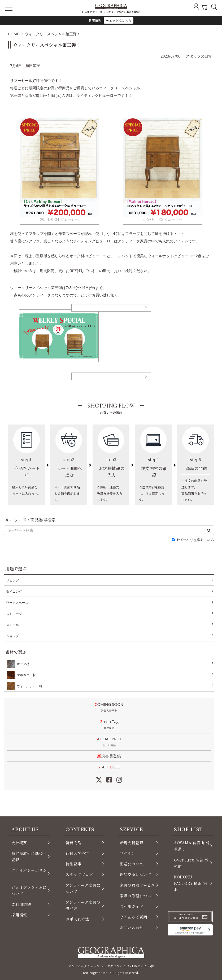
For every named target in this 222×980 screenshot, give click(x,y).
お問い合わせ (132, 927)
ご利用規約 (21, 904)
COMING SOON (109, 708)
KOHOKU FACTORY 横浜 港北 (191, 883)
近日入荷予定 (77, 853)
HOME (14, 34)
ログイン (128, 853)
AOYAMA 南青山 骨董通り (192, 846)
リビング (12, 580)
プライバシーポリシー (29, 873)
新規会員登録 (109, 756)
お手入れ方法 (77, 919)
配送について (132, 864)
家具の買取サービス (138, 885)
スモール (12, 625)
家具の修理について (138, 896)
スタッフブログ (79, 874)
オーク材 (22, 664)
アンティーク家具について (83, 888)
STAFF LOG (109, 767)
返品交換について (136, 874)
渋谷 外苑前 (191, 863)
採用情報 (19, 915)
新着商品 (73, 843)
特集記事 (73, 864)
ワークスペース (17, 603)
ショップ (12, 636)
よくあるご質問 (134, 917)
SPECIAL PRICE (109, 742)
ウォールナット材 (28, 686)
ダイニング (14, 591)
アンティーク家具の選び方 (83, 905)
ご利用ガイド (132, 906)
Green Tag (109, 725)
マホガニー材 (25, 675)
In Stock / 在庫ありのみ (195, 540)
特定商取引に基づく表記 (29, 856)
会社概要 (19, 843)
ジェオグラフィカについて (29, 890)
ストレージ (14, 614)
